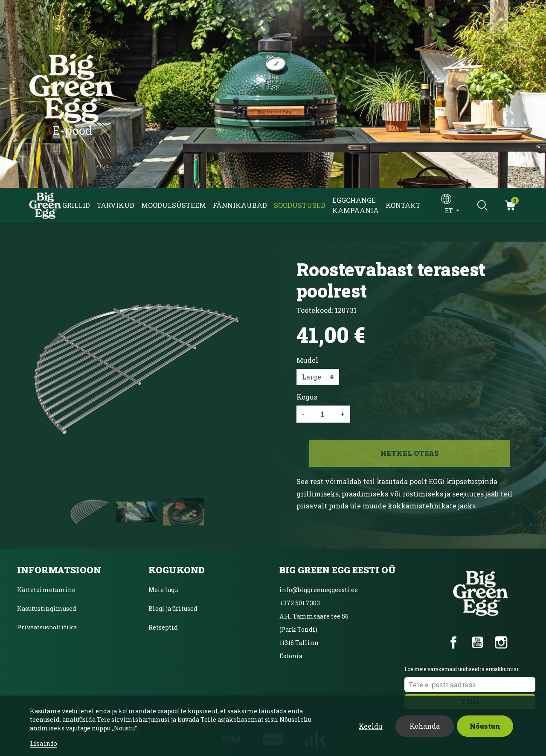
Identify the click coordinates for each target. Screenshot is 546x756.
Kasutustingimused (47, 609)
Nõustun (485, 726)
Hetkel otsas (409, 453)
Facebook (453, 642)
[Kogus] (322, 414)
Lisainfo (44, 743)
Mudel (307, 360)
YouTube (477, 642)
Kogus (307, 397)
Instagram (501, 642)
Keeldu (371, 726)
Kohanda (425, 726)
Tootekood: (315, 310)
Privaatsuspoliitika (47, 627)
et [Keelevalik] (450, 211)
